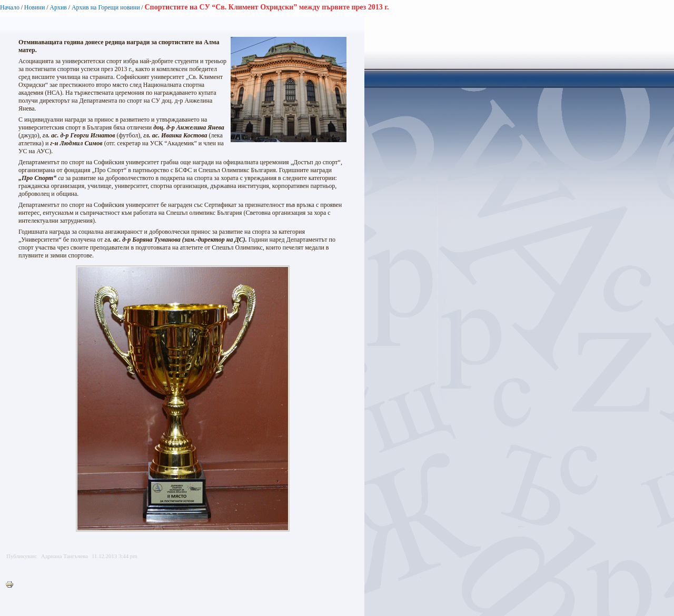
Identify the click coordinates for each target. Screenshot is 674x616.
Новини (35, 7)
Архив (58, 7)
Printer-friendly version (12, 585)
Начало (10, 7)
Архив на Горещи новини (106, 7)
